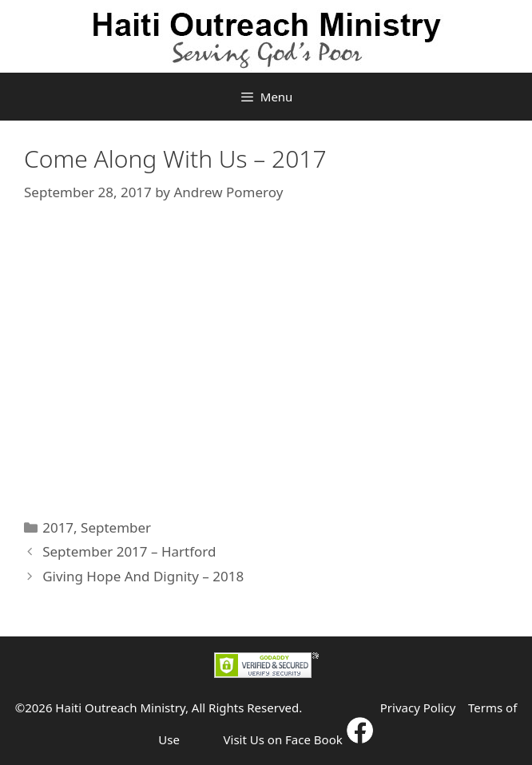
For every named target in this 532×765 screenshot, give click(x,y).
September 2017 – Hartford (129, 551)
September (116, 527)
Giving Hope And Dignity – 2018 (143, 576)
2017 (58, 527)
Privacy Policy (418, 708)
